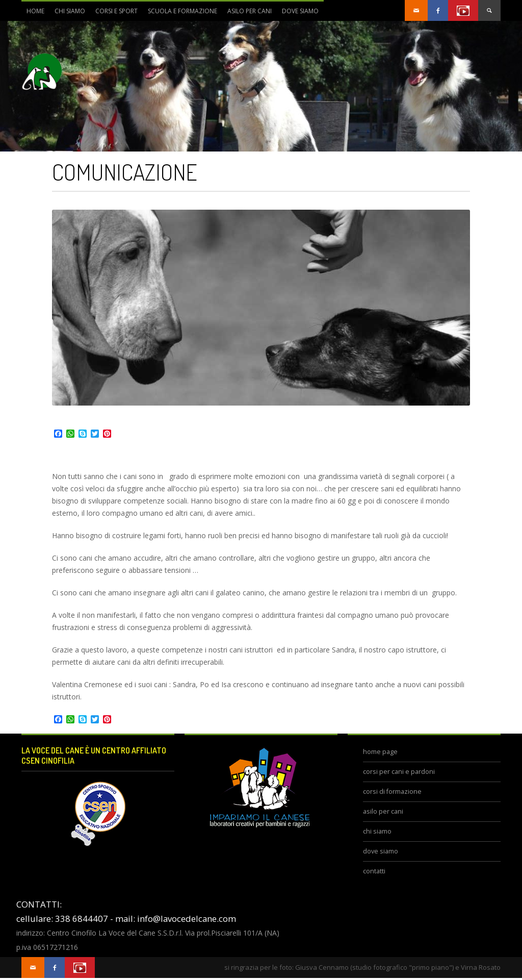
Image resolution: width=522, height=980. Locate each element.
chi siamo (67, 14)
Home (35, 11)
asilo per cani (250, 11)
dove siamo (298, 14)
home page (380, 752)
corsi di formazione (392, 791)
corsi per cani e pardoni (399, 772)
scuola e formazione (180, 14)
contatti (374, 871)
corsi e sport (114, 14)
